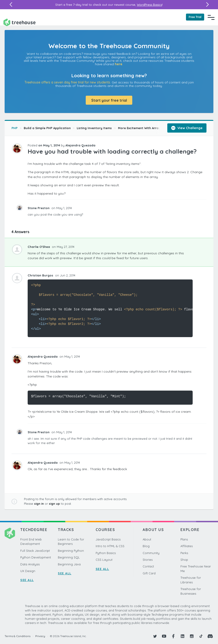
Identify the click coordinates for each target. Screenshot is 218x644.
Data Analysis (30, 564)
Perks (184, 553)
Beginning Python (71, 551)
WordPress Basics (149, 5)
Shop (184, 560)
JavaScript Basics (108, 539)
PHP (15, 128)
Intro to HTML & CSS (110, 546)
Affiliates (187, 546)
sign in (39, 504)
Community (151, 553)
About (147, 539)
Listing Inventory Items (94, 128)
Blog (146, 546)
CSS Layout (104, 560)
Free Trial (195, 17)
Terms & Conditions (18, 636)
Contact (148, 566)
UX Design (28, 571)
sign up (54, 504)
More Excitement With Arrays (140, 128)
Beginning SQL (69, 557)
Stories (148, 560)
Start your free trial (109, 100)
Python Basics (106, 553)
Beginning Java (69, 564)
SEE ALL (27, 580)
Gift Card (149, 573)
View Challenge (187, 128)
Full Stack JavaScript (35, 551)
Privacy (40, 636)
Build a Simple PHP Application (47, 128)
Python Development (36, 557)
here (119, 64)
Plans (184, 539)
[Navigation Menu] (211, 17)
